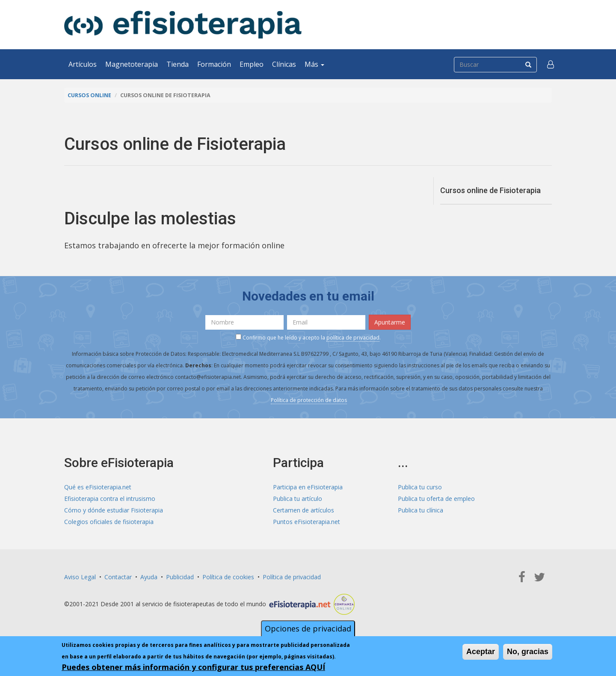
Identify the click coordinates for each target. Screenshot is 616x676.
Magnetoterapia (132, 64)
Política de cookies (228, 577)
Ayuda (149, 577)
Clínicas (284, 64)
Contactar (118, 577)
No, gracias (528, 652)
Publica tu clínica (421, 510)
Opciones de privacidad (308, 628)
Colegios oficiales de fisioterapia (109, 522)
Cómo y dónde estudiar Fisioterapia (114, 510)
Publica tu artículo (298, 499)
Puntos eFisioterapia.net (307, 522)
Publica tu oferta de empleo (436, 499)
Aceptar (481, 652)
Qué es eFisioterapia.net (98, 487)
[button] (551, 64)
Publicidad (180, 577)
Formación (214, 64)
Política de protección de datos (309, 400)
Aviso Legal (80, 577)
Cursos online (89, 95)
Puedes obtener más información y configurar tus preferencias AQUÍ (193, 667)
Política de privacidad (292, 577)
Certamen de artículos (304, 510)
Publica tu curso (420, 487)
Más (314, 64)
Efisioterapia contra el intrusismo (110, 499)
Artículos (83, 64)
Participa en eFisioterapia (308, 487)
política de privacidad (353, 338)
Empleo (252, 64)
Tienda (178, 64)
